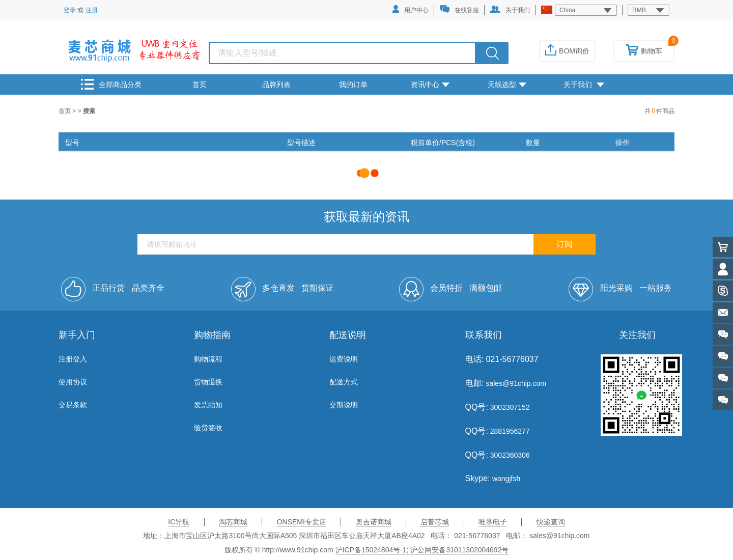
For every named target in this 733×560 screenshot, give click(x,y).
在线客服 (459, 9)
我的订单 (353, 85)
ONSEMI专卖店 (302, 522)
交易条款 (73, 405)
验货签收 (208, 428)
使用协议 (73, 382)
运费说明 (344, 359)
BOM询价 (567, 51)
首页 (200, 85)
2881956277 (509, 431)
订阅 (565, 244)
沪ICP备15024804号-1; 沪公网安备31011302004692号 (422, 550)
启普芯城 (435, 522)
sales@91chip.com (516, 383)
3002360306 (509, 455)
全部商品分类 (111, 84)
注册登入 (73, 359)
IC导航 (179, 522)
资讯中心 (430, 85)
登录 (70, 10)
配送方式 (344, 382)
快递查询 (551, 522)
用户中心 (411, 9)
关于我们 (510, 10)
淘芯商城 (233, 522)
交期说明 (344, 405)
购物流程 (208, 359)
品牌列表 (276, 85)
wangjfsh (506, 479)
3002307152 (509, 407)
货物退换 (208, 382)
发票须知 (208, 405)
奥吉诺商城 (374, 522)
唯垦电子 (493, 522)
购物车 (644, 51)
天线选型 (507, 85)
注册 (92, 10)
